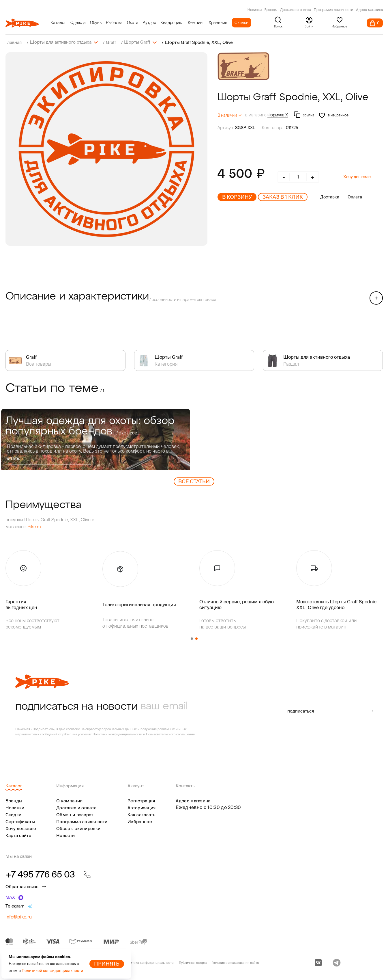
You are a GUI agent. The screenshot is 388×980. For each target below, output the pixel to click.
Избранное (140, 821)
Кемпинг (196, 23)
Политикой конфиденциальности (52, 971)
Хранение (218, 23)
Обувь (96, 23)
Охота (133, 23)
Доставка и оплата (296, 10)
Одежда (78, 23)
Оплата (355, 197)
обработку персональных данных (111, 729)
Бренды (271, 10)
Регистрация (141, 800)
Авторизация (141, 807)
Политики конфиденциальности (117, 734)
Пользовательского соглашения (170, 734)
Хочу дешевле (357, 176)
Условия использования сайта (236, 962)
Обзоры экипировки (78, 828)
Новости (65, 835)
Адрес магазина (369, 10)
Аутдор (149, 23)
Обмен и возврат (75, 814)
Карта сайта (18, 835)
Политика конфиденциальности (149, 962)
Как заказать (141, 814)
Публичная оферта (193, 962)
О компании (69, 800)
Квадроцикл (172, 23)
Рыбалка (114, 23)
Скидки (241, 23)
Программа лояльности (333, 10)
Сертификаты (20, 821)
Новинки (255, 10)
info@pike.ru (19, 916)
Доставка (330, 197)
